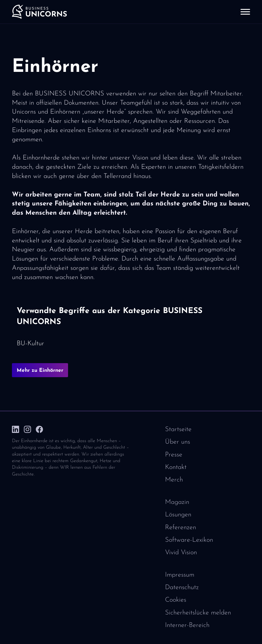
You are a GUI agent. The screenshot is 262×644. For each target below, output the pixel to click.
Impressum (180, 575)
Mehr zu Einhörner (40, 370)
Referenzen (181, 528)
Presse (174, 455)
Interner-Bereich (187, 625)
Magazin (177, 502)
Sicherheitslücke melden (198, 613)
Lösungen (178, 515)
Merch (174, 480)
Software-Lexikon (189, 540)
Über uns (178, 442)
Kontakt (176, 467)
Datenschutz (182, 588)
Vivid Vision (181, 553)
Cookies (176, 600)
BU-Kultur (30, 344)
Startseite (178, 429)
